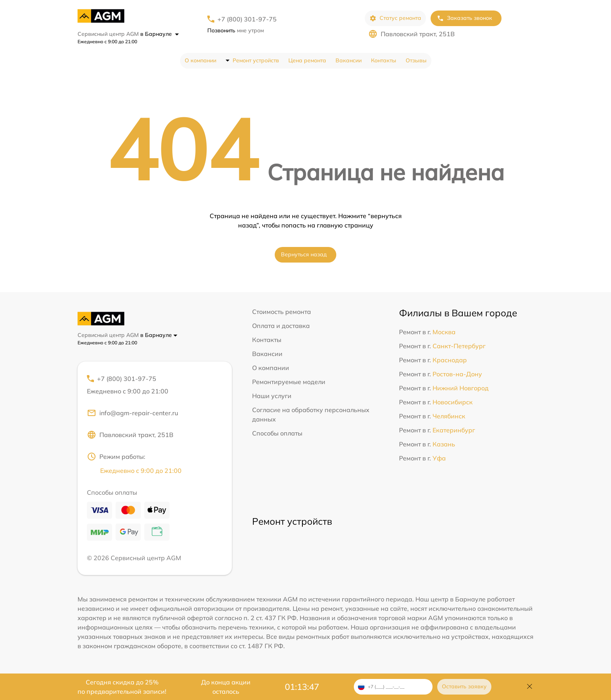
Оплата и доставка (281, 326)
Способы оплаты (277, 433)
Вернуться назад (304, 254)
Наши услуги (272, 396)
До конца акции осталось (226, 687)
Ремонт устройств (256, 60)
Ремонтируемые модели (289, 382)
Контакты (384, 60)
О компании (200, 60)
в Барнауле (160, 34)
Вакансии (349, 60)
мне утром (236, 30)
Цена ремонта (307, 60)
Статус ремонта (395, 18)
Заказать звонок (464, 18)
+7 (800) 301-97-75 (247, 19)
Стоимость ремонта (282, 312)
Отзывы (416, 60)
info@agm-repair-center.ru (132, 413)
